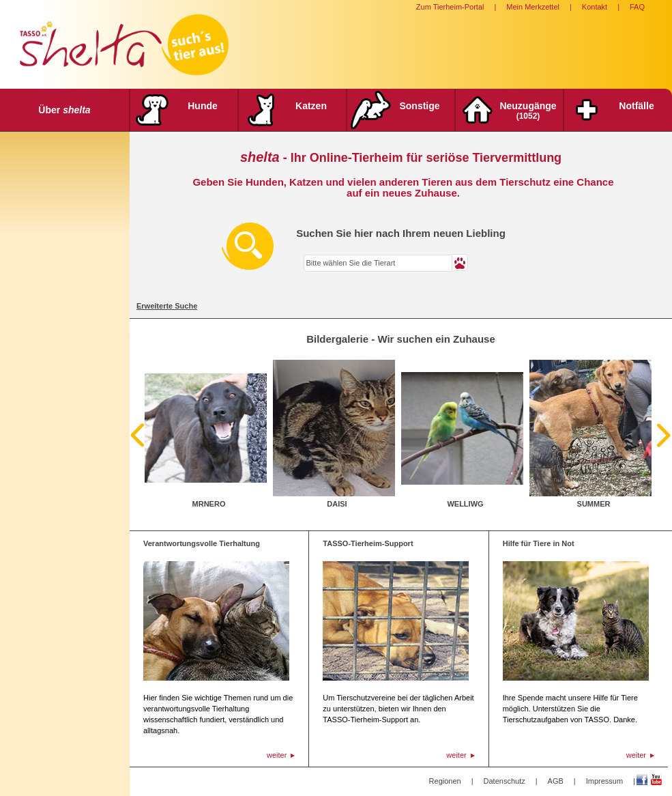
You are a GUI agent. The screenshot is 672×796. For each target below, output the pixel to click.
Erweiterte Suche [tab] (167, 306)
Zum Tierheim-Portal (450, 7)
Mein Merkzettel (533, 7)
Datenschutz (505, 781)
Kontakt (595, 7)
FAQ (637, 7)
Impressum (604, 781)
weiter (277, 755)
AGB (556, 781)
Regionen (445, 781)
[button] (460, 262)
